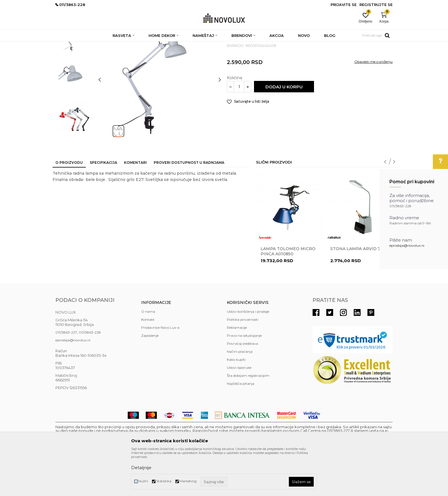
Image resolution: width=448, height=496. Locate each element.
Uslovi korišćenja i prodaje (248, 353)
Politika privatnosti (243, 361)
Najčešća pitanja (241, 425)
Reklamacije (237, 369)
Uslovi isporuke (239, 409)
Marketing (188, 481)
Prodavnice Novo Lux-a (160, 369)
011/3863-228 (90, 374)
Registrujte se (376, 5)
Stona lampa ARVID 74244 (360, 290)
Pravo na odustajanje (244, 377)
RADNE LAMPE (161, 45)
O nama (148, 353)
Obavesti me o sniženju (373, 103)
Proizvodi (86, 45)
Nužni (143, 481)
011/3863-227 (66, 374)
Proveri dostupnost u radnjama (189, 204)
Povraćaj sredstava (242, 385)
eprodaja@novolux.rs (407, 245)
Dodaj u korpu (284, 128)
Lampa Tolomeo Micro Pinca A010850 (288, 293)
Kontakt (148, 361)
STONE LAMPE (131, 45)
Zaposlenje (150, 377)
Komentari (135, 204)
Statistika (164, 481)
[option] (74, 79)
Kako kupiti (236, 401)
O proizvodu (69, 204)
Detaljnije (141, 468)
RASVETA (106, 45)
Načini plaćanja (240, 393)
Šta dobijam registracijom (248, 417)
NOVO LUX (65, 45)
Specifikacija (103, 204)
